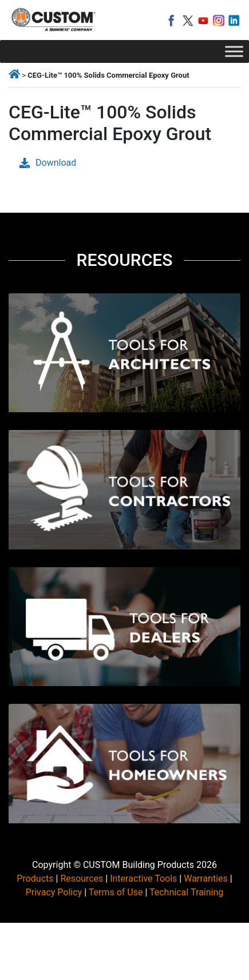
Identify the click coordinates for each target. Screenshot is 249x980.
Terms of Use (116, 892)
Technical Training (186, 892)
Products (35, 879)
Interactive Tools (143, 879)
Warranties (206, 879)
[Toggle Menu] (234, 51)
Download (48, 163)
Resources (82, 879)
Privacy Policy (54, 892)
